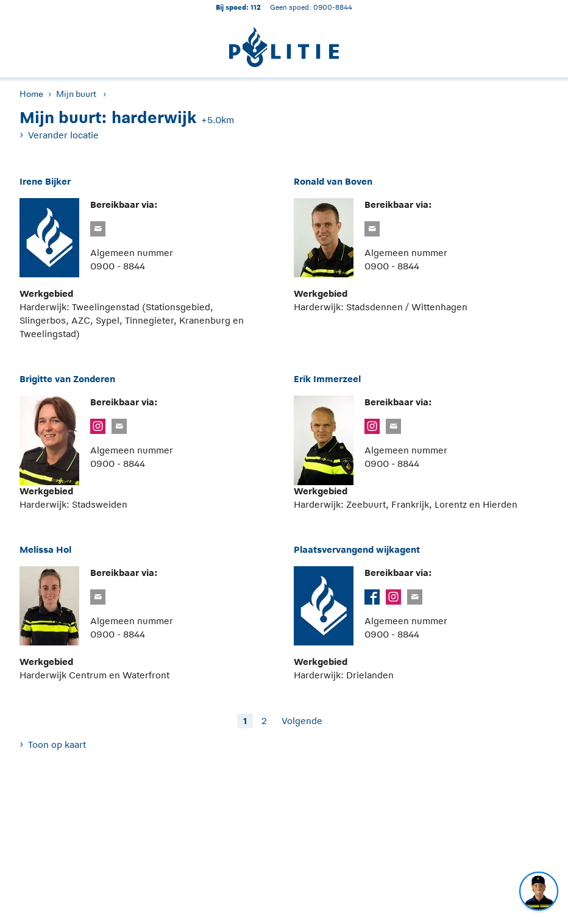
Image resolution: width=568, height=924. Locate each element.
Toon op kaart (57, 745)
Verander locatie (63, 135)
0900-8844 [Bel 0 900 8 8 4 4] (333, 7)
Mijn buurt (76, 94)
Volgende (302, 721)
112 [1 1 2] (256, 7)
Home (31, 94)
